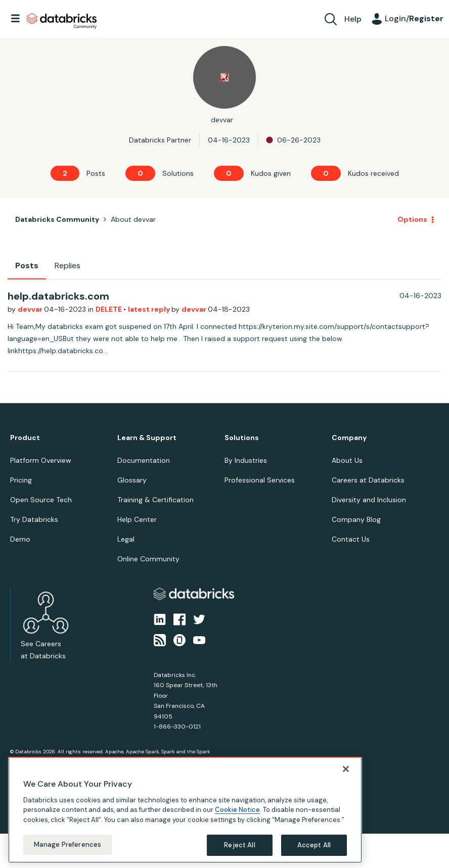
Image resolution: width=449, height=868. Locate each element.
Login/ (414, 18)
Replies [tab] (68, 266)
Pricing (21, 480)
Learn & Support (147, 438)
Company (349, 438)
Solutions (242, 438)
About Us (347, 460)
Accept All (314, 845)
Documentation (144, 460)
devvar (31, 309)
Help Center (137, 519)
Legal (126, 539)
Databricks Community (62, 21)
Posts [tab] (27, 266)
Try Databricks (34, 519)
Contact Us (351, 539)
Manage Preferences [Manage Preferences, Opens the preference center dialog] (68, 845)
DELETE (109, 309)
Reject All (239, 845)
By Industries (246, 460)
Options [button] (412, 219)
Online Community (148, 559)
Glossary (132, 480)
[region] (185, 810)
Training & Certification (155, 500)
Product (25, 438)
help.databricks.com (58, 296)
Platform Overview (41, 460)
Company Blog (356, 519)
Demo (20, 539)
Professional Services (260, 480)
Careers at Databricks (368, 480)
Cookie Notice (237, 810)
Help (353, 19)
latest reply (150, 309)
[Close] (346, 769)
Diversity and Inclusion (369, 500)
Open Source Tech (41, 500)
